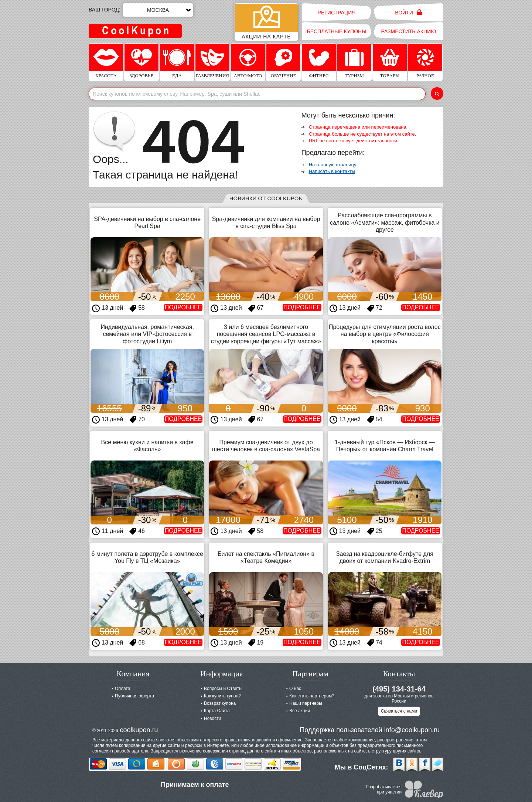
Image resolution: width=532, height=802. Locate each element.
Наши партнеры (306, 703)
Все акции (300, 711)
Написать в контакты (332, 171)
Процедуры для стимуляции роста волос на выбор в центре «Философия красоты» (385, 334)
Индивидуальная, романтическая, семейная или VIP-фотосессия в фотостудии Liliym (147, 334)
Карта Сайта (217, 711)
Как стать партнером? (312, 696)
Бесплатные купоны (336, 31)
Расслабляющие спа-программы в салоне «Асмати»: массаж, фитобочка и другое (385, 222)
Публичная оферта (134, 696)
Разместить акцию (409, 31)
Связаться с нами (399, 711)
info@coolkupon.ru (412, 730)
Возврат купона (220, 703)
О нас (295, 689)
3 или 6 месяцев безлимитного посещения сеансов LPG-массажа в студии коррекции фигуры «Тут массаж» (266, 334)
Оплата (122, 689)
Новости (212, 718)
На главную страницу (333, 165)
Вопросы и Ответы (223, 689)
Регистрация (337, 13)
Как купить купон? (222, 696)
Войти (408, 12)
